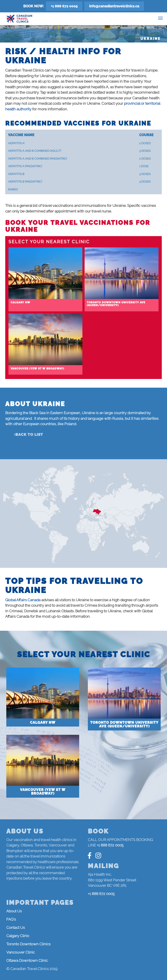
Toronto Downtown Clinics (28, 944)
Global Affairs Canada (23, 600)
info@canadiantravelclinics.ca (114, 6)
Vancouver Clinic (21, 952)
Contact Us (16, 928)
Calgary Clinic (18, 936)
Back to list (29, 434)
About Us (14, 911)
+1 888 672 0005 (64, 6)
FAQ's (11, 919)
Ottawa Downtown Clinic (27, 960)
